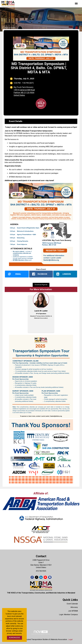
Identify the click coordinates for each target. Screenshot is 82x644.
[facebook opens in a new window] (41, 274)
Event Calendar (72, 604)
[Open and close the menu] (47, 4)
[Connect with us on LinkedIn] (41, 577)
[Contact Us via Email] (50, 577)
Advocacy (74, 607)
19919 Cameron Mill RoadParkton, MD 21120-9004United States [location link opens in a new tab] (24, 93)
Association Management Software (41, 632)
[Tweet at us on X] (37, 577)
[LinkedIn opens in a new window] (65, 274)
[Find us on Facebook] (32, 577)
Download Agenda (41, 285)
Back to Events (9, 28)
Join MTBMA (73, 611)
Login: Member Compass (68, 615)
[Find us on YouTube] (45, 577)
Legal (70, 639)
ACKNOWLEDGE (14, 638)
